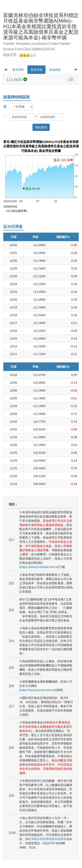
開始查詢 (41, 127)
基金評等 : (20, 55)
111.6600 (17, 80)
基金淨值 (36, 70)
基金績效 (55, 70)
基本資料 (18, 70)
